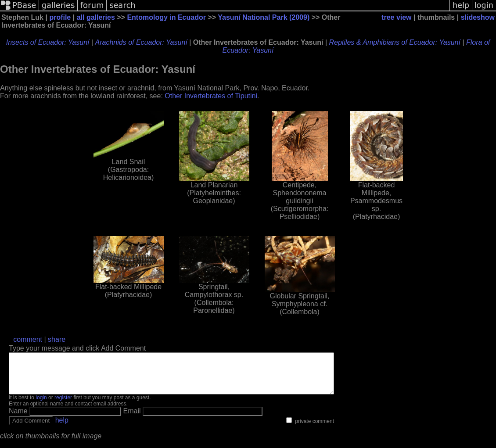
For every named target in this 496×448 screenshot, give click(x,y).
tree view (396, 17)
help (62, 428)
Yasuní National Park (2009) (264, 17)
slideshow (478, 17)
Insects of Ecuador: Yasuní (48, 42)
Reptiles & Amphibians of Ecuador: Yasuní (395, 42)
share (57, 339)
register (63, 405)
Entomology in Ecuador (166, 17)
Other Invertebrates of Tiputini (211, 96)
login (41, 405)
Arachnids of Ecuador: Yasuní (141, 42)
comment (28, 339)
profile (60, 17)
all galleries (96, 17)
